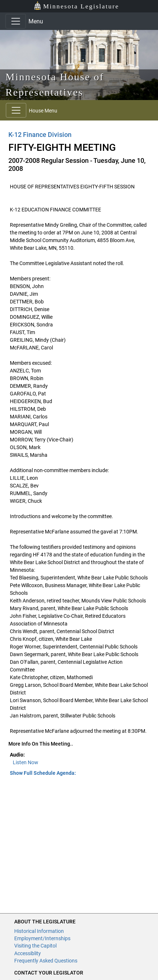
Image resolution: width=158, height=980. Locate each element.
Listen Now (26, 762)
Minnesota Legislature (76, 6)
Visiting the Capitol (35, 946)
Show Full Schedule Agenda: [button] (43, 773)
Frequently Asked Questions (46, 961)
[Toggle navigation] (16, 21)
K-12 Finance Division (40, 135)
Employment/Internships (42, 938)
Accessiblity (28, 953)
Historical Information (39, 931)
